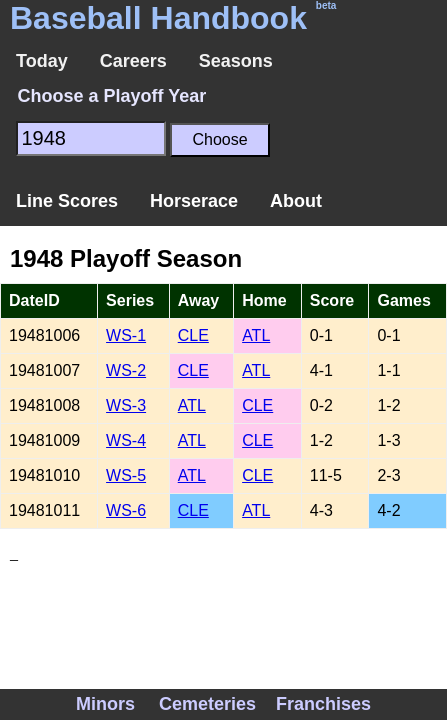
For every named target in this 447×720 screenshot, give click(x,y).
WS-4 (126, 440)
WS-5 (126, 475)
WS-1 (126, 335)
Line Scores (67, 201)
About (296, 201)
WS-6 (126, 510)
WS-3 (126, 405)
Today (42, 61)
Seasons (236, 61)
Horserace (194, 201)
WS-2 (126, 370)
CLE (193, 335)
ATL (256, 335)
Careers (133, 61)
